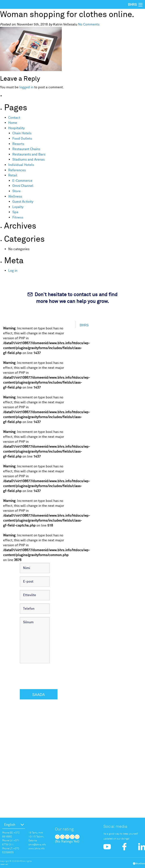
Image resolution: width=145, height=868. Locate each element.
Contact (14, 118)
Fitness (18, 217)
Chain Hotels (22, 133)
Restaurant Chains (26, 149)
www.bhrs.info (37, 849)
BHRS (84, 325)
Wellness (15, 197)
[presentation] (51, 675)
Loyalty (18, 207)
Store (16, 191)
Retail (13, 175)
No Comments (89, 24)
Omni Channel (23, 186)
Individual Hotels (21, 165)
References (17, 170)
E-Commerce (22, 181)
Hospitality (16, 128)
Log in (13, 271)
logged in (26, 87)
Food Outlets (22, 139)
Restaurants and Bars (29, 154)
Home (13, 123)
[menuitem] (14, 825)
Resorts (18, 144)
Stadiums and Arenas (29, 160)
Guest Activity (23, 202)
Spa (15, 212)
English (10, 825)
